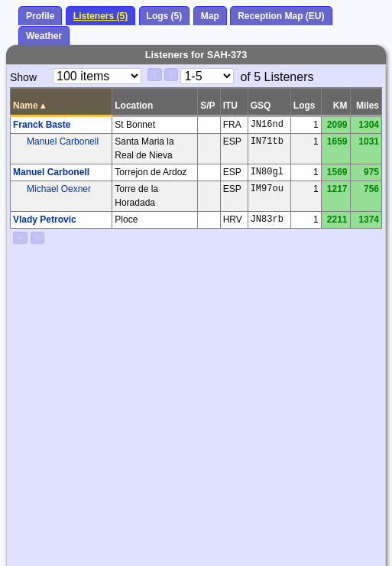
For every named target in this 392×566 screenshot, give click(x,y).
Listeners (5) (100, 16)
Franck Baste (42, 125)
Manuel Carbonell (63, 141)
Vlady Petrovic (45, 220)
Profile (40, 16)
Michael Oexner (59, 189)
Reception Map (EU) (281, 16)
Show (23, 77)
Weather (44, 36)
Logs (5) (165, 16)
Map (210, 16)
